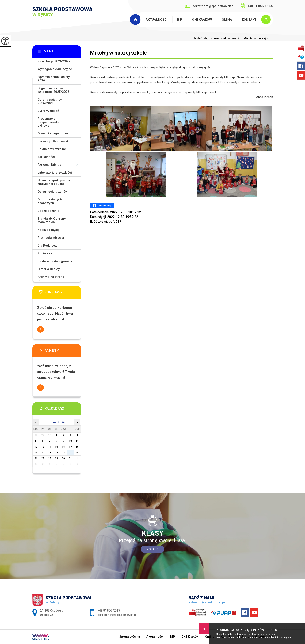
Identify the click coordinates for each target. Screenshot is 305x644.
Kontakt (249, 20)
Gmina (227, 20)
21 (50, 453)
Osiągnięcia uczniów (53, 192)
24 (70, 453)
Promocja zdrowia (51, 238)
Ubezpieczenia (48, 211)
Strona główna (136, 20)
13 (43, 447)
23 (63, 453)
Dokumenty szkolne (52, 149)
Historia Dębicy (49, 269)
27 (43, 458)
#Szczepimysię (48, 230)
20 (43, 453)
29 (56, 458)
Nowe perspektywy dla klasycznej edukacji (54, 182)
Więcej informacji (40, 329)
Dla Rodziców (47, 246)
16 (63, 447)
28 (50, 458)
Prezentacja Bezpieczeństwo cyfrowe (49, 122)
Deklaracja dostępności (55, 261)
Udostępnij (102, 205)
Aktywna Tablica (49, 165)
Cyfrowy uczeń (48, 111)
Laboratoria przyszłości (55, 173)
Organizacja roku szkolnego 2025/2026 (54, 90)
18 (77, 447)
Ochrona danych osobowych (50, 201)
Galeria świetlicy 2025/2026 (50, 101)
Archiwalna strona (51, 277)
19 (36, 453)
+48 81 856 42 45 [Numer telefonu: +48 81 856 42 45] (109, 610)
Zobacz (152, 549)
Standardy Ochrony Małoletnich (52, 220)
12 (36, 447)
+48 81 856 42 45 (257, 6)
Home (214, 38)
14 (50, 447)
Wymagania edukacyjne (55, 69)
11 (77, 441)
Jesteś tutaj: (202, 38)
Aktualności (157, 20)
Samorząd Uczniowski (54, 141)
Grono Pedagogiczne (53, 133)
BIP (180, 20)
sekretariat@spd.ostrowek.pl (210, 6)
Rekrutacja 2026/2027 (54, 61)
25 (77, 453)
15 (56, 447)
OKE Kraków (202, 20)
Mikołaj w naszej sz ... (256, 38)
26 (36, 458)
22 (56, 453)
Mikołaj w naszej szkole (118, 53)
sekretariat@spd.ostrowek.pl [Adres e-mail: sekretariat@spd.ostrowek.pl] (117, 615)
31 (70, 458)
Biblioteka (45, 253)
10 (70, 441)
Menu (49, 51)
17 (70, 447)
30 (63, 458)
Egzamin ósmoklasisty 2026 (54, 79)
